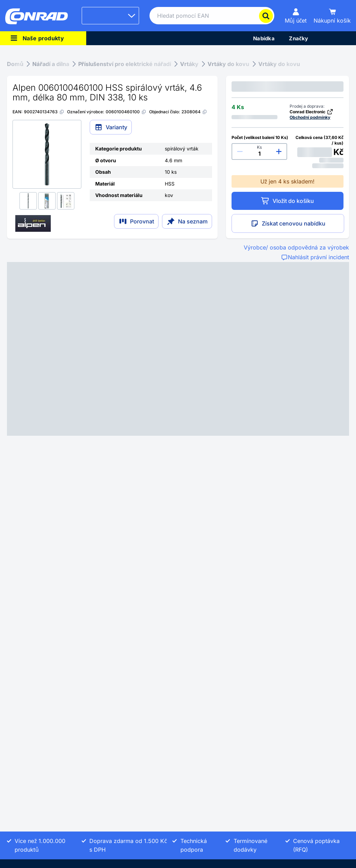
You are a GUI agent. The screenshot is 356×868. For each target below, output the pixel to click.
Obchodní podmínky (310, 117)
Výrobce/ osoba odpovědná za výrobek (296, 247)
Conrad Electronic (311, 112)
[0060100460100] (126, 112)
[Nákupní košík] (332, 16)
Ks (259, 147)
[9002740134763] (44, 112)
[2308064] (194, 112)
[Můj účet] (296, 16)
